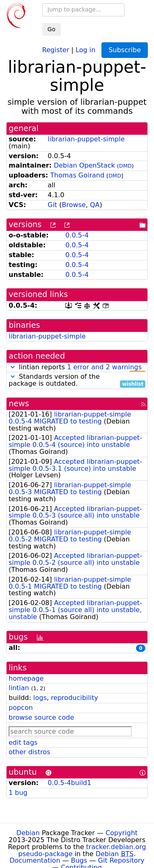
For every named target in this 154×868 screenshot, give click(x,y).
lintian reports (77, 367)
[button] (13, 367)
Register (56, 50)
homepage (26, 678)
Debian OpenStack (84, 165)
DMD (125, 166)
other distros (29, 752)
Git (52, 205)
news (19, 404)
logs (40, 698)
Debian (28, 833)
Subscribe (125, 50)
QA (95, 205)
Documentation (35, 860)
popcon (21, 708)
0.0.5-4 (77, 235)
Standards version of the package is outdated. (77, 380)
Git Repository (121, 860)
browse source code (41, 717)
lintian (19, 688)
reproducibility (75, 698)
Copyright (122, 833)
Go (52, 29)
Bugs (79, 860)
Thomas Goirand (77, 175)
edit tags (23, 743)
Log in (85, 50)
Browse (74, 205)
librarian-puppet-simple (86, 139)
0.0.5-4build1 (69, 783)
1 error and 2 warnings (104, 367)
